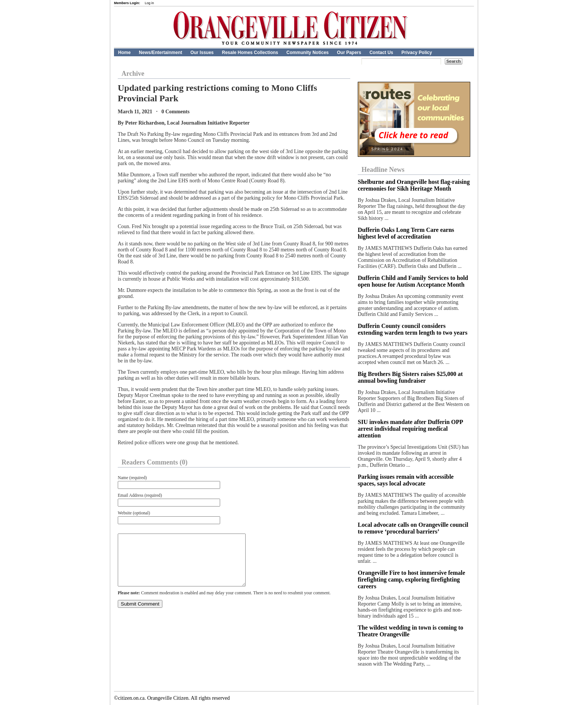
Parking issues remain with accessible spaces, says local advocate (406, 480)
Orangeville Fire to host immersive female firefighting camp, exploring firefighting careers (411, 579)
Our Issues (202, 53)
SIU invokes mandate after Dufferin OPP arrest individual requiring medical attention (410, 429)
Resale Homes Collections (250, 53)
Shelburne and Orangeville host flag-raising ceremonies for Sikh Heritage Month (414, 185)
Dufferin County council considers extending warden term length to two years (412, 329)
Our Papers (349, 53)
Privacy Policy (417, 53)
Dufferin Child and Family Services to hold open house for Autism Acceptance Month (413, 281)
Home (124, 53)
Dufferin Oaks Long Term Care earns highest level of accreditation (406, 233)
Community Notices (308, 53)
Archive (133, 74)
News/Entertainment (160, 53)
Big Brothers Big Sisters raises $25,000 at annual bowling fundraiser (410, 377)
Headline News (383, 170)
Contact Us (381, 53)
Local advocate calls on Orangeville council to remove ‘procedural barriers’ (413, 528)
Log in (149, 3)
